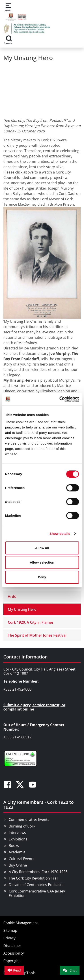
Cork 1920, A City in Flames (31, 622)
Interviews (17, 833)
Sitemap (10, 930)
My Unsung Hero (22, 609)
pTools (30, 973)
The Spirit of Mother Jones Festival (37, 635)
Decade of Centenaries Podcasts (36, 885)
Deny (42, 577)
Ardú (12, 596)
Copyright (12, 961)
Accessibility (14, 953)
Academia (17, 852)
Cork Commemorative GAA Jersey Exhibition (37, 893)
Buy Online (18, 865)
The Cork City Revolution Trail (33, 878)
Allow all (42, 548)
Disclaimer (12, 946)
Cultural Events (22, 859)
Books (14, 846)
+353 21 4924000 (17, 689)
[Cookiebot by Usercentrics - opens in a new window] (60, 399)
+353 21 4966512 (17, 737)
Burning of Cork (22, 826)
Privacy (9, 938)
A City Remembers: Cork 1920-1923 (38, 872)
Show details (60, 534)
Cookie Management (21, 923)
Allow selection (42, 562)
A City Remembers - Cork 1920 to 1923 (39, 805)
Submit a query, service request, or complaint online (34, 707)
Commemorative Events (29, 819)
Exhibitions (18, 839)
